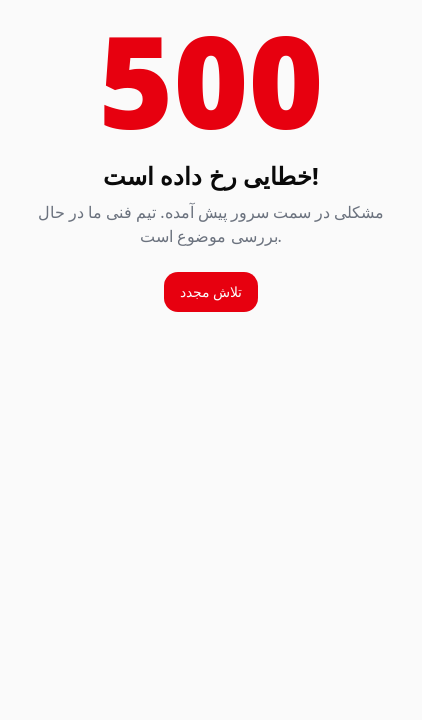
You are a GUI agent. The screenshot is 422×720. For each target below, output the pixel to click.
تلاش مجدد (211, 291)
